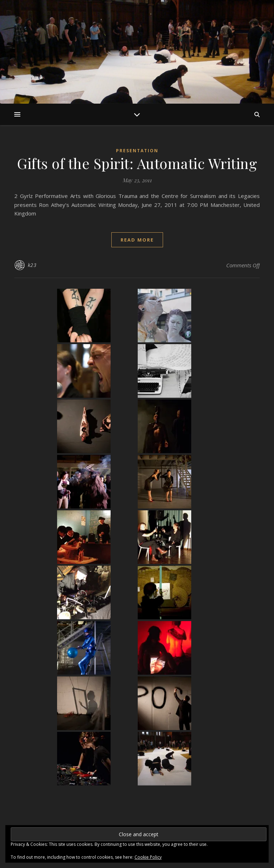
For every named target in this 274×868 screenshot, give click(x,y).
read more (137, 240)
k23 (32, 265)
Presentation (137, 151)
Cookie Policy (148, 857)
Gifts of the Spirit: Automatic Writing (137, 163)
